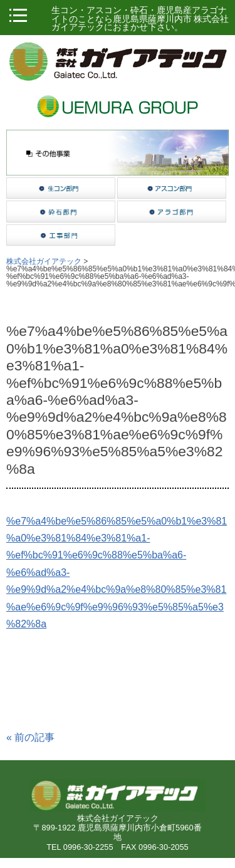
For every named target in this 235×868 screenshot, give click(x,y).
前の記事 (30, 737)
